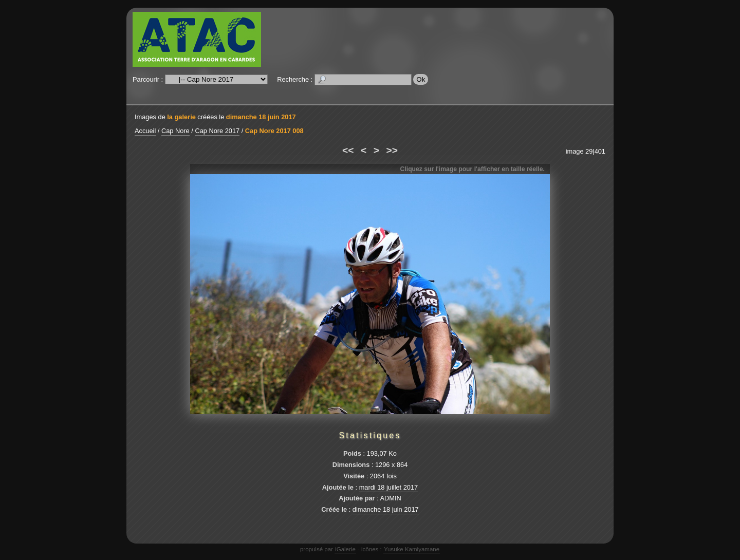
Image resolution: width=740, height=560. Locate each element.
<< (348, 150)
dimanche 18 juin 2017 (261, 117)
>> (392, 150)
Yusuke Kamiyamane (412, 549)
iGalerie (345, 549)
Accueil (145, 131)
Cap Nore (175, 131)
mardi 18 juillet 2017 (389, 487)
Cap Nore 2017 (217, 131)
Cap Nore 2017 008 (274, 131)
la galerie (181, 117)
